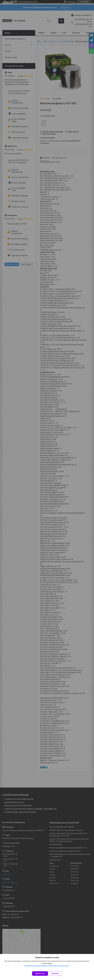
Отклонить (55, 973)
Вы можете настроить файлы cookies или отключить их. (46, 966)
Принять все (40, 973)
